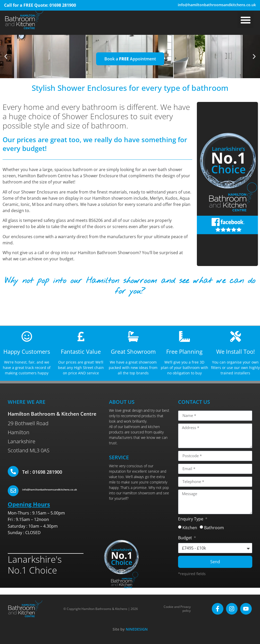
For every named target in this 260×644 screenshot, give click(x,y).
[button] (245, 20)
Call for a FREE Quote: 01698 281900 (40, 5)
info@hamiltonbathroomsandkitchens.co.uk (217, 5)
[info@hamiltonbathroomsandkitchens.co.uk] (13, 491)
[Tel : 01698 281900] (13, 471)
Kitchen (190, 527)
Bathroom (214, 527)
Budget (186, 538)
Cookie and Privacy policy (178, 609)
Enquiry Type (191, 519)
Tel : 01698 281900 (42, 472)
